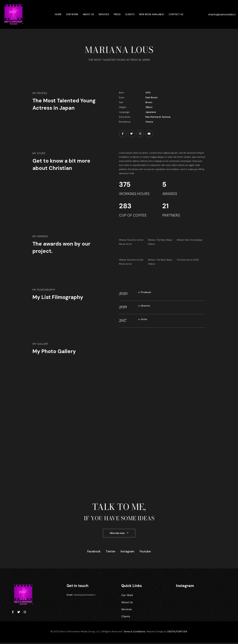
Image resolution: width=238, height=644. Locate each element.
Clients (130, 14)
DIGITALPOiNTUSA (177, 633)
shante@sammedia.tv (222, 14)
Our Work (72, 14)
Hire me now (119, 533)
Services (104, 14)
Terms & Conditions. (134, 633)
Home (58, 14)
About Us (88, 14)
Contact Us (176, 14)
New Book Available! (152, 14)
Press (117, 14)
